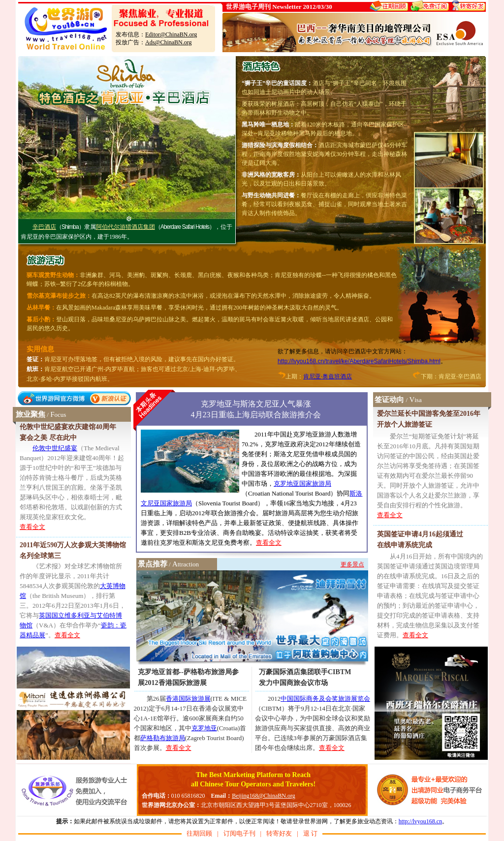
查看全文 (32, 527)
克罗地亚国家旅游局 (302, 483)
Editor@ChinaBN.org (171, 34)
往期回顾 (199, 833)
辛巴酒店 (44, 227)
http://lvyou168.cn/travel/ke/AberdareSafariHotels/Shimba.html (359, 361)
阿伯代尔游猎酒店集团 (126, 227)
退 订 (310, 833)
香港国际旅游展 (188, 699)
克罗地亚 (204, 728)
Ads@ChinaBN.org (169, 42)
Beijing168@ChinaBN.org (264, 796)
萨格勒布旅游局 (163, 738)
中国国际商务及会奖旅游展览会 (325, 699)
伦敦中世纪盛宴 (55, 448)
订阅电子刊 (239, 833)
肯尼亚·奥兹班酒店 (328, 376)
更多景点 (352, 564)
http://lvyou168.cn (420, 821)
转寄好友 (279, 833)
